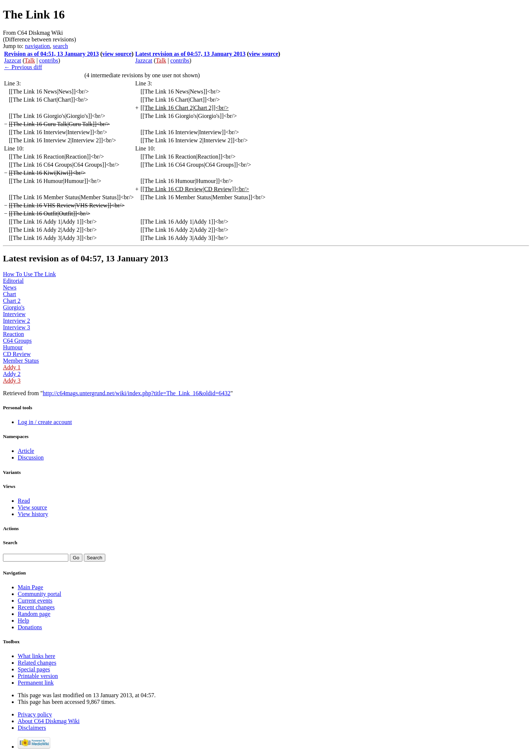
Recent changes (36, 607)
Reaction (13, 334)
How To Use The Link (29, 274)
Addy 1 (12, 367)
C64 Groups (17, 341)
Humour (13, 347)
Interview (14, 314)
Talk (30, 60)
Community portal (40, 594)
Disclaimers (32, 728)
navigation (38, 46)
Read (24, 501)
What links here (36, 656)
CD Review (17, 354)
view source (117, 54)
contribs (49, 60)
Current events (35, 601)
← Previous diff (23, 67)
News (10, 287)
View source (32, 507)
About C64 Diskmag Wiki (49, 721)
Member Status (21, 361)
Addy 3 (12, 381)
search (60, 46)
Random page (34, 614)
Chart (10, 294)
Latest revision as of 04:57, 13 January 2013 (190, 54)
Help (23, 621)
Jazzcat (13, 60)
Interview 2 (16, 321)
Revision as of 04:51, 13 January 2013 (51, 54)
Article (26, 451)
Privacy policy (35, 714)
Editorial (13, 281)
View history (33, 514)
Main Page (30, 587)
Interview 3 (16, 327)
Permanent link (36, 683)
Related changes (37, 663)
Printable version (38, 676)
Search (10, 543)
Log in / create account (45, 422)
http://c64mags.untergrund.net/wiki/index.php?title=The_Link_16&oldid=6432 (137, 393)
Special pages (34, 669)
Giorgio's (14, 307)
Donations (30, 627)
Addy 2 (12, 374)
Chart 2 (12, 301)
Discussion (31, 457)
